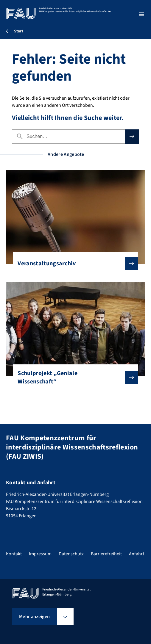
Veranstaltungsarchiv (73, 264)
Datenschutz (71, 554)
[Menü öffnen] (141, 14)
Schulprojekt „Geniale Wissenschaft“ (73, 377)
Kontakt (14, 554)
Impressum (40, 554)
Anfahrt (137, 554)
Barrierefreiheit (106, 554)
